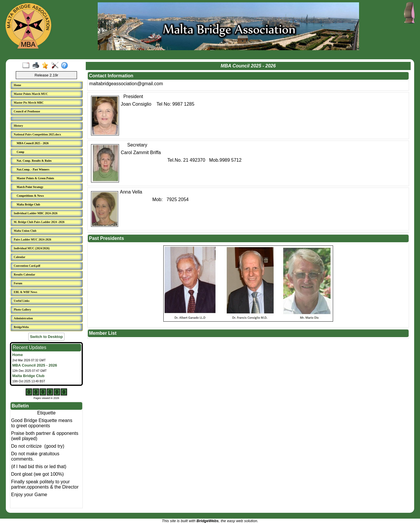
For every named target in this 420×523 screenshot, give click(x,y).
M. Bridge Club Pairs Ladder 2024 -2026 (39, 222)
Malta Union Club (25, 231)
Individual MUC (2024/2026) (32, 248)
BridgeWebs (21, 327)
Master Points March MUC (31, 94)
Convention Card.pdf (27, 266)
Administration (23, 318)
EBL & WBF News (25, 292)
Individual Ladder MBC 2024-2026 (36, 213)
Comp (20, 152)
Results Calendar (24, 274)
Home (17, 85)
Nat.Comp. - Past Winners (33, 169)
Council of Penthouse (27, 111)
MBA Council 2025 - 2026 (33, 143)
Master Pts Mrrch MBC (29, 103)
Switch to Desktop (47, 337)
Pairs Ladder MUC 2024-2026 (32, 239)
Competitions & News (30, 196)
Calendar (20, 257)
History (18, 126)
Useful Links (22, 301)
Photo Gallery (22, 310)
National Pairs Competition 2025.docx (37, 134)
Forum (18, 283)
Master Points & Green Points (35, 178)
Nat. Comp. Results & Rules (34, 161)
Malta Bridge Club (28, 204)
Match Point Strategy (30, 187)
